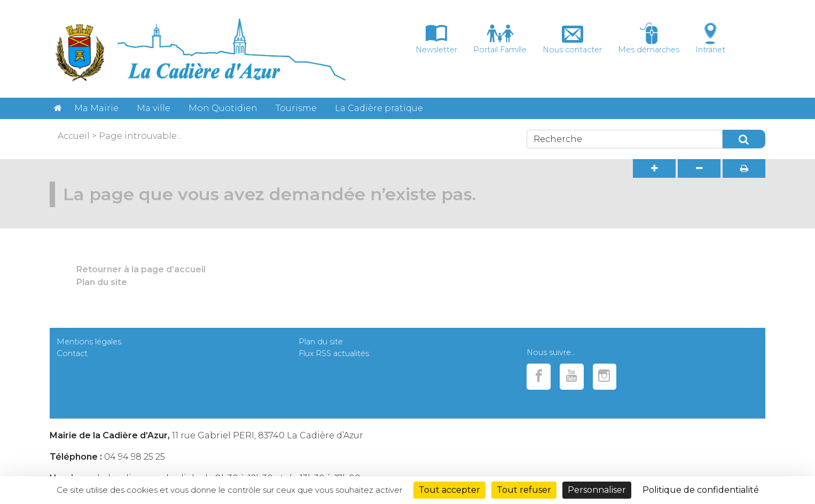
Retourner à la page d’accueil (141, 269)
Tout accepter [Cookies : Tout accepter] (449, 490)
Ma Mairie (96, 108)
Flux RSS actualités (334, 353)
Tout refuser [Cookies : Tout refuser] (524, 490)
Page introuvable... (140, 136)
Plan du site (102, 282)
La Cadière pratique (379, 108)
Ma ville (154, 108)
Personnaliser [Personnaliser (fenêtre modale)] (597, 490)
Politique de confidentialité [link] (701, 490)
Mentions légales (89, 342)
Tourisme (296, 108)
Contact (72, 353)
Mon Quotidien (223, 108)
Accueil (74, 136)
